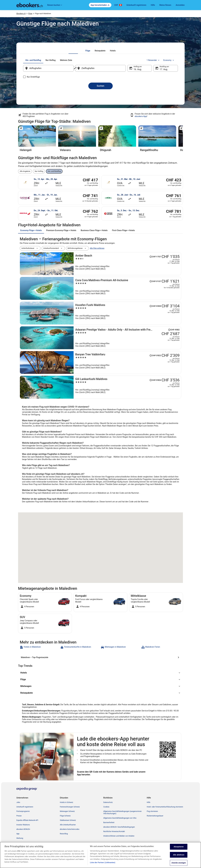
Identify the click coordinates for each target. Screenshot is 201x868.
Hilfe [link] (149, 802)
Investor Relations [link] (23, 825)
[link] (40, 647)
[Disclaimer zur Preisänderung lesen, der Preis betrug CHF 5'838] (155, 306)
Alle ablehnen (179, 855)
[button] (100, 673)
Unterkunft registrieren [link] (25, 807)
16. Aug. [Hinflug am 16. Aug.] (138, 69)
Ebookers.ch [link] (21, 14)
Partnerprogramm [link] (23, 811)
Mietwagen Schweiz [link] (67, 811)
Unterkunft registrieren (136, 5)
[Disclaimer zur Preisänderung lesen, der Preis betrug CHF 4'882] (174, 330)
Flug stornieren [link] (152, 811)
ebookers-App (141, 116)
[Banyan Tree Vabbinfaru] (127, 363)
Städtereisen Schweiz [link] (68, 820)
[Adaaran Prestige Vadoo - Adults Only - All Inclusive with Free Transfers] (127, 338)
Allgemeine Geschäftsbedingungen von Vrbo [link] (120, 818)
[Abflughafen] (48, 68)
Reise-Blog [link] (64, 834)
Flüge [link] (30, 14)
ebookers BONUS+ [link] (23, 829)
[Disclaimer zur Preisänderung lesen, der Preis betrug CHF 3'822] (155, 355)
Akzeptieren (179, 847)
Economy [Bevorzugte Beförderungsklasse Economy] (169, 60)
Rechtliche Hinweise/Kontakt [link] (114, 831)
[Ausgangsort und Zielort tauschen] (75, 68)
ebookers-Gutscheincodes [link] (70, 829)
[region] (100, 855)
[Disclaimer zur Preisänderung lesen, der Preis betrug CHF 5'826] (155, 380)
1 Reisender (153, 60)
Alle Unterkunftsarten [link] (68, 825)
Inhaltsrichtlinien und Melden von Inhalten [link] (119, 836)
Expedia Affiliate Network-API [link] (27, 820)
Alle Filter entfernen (97, 248)
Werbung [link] (20, 838)
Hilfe (153, 5)
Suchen (100, 86)
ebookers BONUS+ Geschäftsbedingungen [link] (119, 827)
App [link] (18, 834)
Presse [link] (19, 816)
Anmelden (180, 5)
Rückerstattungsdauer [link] (155, 816)
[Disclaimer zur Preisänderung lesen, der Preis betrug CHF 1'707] (155, 257)
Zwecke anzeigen (179, 863)
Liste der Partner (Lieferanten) (103, 862)
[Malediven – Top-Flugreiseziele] (100, 657)
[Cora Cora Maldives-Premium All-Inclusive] (127, 288)
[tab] (88, 51)
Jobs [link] (18, 802)
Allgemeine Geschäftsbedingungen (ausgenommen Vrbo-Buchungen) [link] (122, 812)
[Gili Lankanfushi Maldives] (127, 387)
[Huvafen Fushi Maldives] (127, 313)
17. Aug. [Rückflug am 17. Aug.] (164, 69)
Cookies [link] (106, 807)
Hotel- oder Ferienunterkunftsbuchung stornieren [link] (165, 807)
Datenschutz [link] (108, 802)
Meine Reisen (165, 5)
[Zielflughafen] (100, 68)
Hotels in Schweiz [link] (67, 802)
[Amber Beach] (127, 264)
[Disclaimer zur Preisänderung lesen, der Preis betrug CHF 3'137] (155, 281)
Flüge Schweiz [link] (65, 816)
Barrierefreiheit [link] (109, 823)
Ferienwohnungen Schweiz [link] (70, 807)
